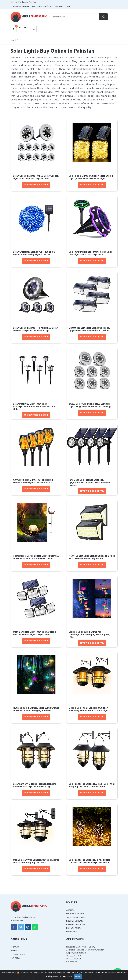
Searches (15, 958)
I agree (78, 977)
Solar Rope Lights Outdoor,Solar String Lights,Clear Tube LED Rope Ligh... (91, 177)
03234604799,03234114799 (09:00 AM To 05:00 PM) (46, 7)
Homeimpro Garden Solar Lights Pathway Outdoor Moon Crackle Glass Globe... (36, 557)
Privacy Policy (74, 928)
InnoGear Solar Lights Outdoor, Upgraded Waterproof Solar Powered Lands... (90, 483)
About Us (71, 910)
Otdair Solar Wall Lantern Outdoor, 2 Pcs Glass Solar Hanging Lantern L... (36, 861)
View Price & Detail (36, 185)
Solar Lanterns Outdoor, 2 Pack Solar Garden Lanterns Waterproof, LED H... (90, 861)
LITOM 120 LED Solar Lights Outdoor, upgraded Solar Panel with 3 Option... (89, 329)
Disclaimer (72, 932)
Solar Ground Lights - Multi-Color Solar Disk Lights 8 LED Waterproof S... (91, 253)
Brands (14, 951)
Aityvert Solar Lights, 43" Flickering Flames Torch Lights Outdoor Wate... (33, 481)
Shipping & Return (75, 914)
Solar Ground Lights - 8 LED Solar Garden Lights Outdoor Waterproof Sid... (36, 177)
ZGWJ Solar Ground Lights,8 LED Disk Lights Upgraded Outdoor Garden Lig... (91, 405)
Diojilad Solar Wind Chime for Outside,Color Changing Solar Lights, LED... (89, 635)
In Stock (15, 947)
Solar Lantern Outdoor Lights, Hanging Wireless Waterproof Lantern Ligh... (35, 785)
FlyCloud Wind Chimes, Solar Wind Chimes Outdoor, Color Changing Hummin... (36, 709)
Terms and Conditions (77, 917)
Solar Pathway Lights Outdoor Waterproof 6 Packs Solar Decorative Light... (34, 407)
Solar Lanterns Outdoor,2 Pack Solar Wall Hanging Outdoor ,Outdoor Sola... (92, 785)
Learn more (67, 976)
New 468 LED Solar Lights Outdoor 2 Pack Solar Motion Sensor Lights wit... (92, 557)
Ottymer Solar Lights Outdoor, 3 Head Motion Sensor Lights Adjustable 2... (34, 633)
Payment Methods (76, 925)
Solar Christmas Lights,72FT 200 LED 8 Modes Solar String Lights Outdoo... (34, 253)
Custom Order (18, 954)
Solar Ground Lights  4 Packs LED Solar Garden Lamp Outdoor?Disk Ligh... (35, 329)
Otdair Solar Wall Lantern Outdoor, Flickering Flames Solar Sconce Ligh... (89, 709)
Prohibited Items (75, 921)
